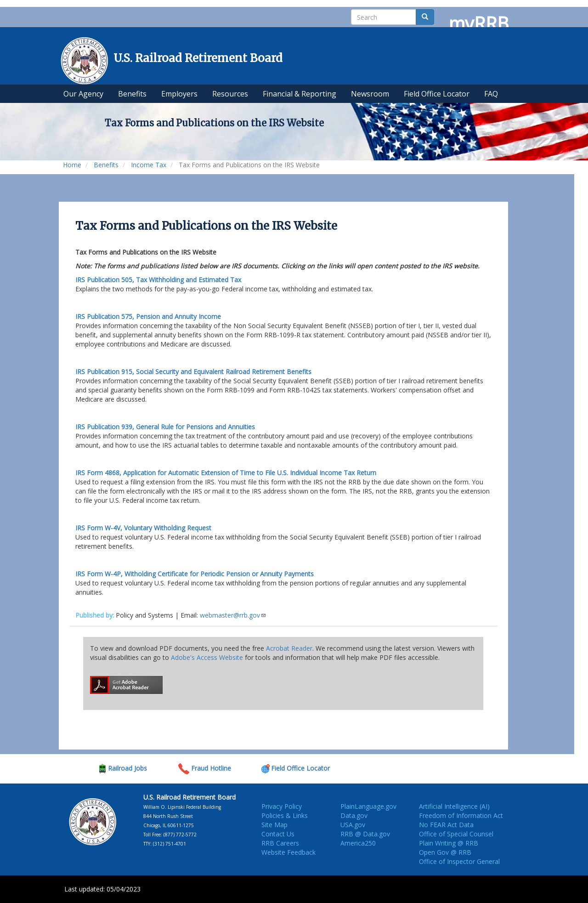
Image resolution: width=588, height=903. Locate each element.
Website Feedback (288, 852)
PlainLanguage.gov (368, 806)
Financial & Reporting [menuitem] (300, 94)
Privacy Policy (282, 806)
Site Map (274, 825)
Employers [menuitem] (179, 94)
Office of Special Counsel (456, 834)
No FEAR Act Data (446, 825)
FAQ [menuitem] (491, 94)
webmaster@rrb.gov (233, 615)
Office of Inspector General (459, 861)
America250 (358, 843)
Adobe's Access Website (207, 657)
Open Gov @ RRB (445, 852)
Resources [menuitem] (230, 94)
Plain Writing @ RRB (449, 843)
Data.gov (354, 815)
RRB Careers (280, 843)
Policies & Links (285, 815)
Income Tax (149, 165)
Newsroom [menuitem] (370, 94)
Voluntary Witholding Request (143, 528)
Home (72, 165)
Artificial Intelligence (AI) (454, 806)
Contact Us (278, 834)
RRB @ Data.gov (365, 834)
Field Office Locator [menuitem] (437, 94)
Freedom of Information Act (461, 815)
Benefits (106, 165)
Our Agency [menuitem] (83, 94)
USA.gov (353, 825)
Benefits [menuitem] (132, 94)
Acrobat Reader (289, 648)
